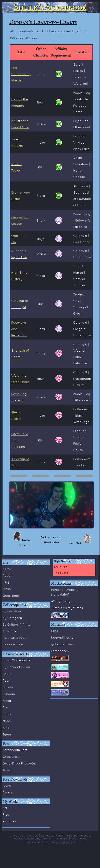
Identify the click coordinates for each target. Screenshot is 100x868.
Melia (7, 701)
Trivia (7, 770)
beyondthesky (62, 637)
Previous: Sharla (26, 543)
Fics (6, 814)
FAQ (6, 582)
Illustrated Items (15, 638)
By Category (12, 618)
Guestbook (11, 596)
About (7, 575)
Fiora (7, 714)
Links (7, 589)
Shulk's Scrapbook (50, 7)
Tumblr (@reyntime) (67, 608)
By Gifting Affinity (17, 624)
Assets (7, 792)
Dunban (9, 694)
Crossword (11, 757)
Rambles (9, 821)
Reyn (6, 680)
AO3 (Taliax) (61, 601)
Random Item (13, 645)
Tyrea (7, 734)
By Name (10, 631)
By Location (12, 611)
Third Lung (61, 573)
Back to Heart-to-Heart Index (51, 540)
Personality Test (15, 750)
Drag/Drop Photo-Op (19, 763)
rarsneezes (60, 651)
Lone (55, 631)
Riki (5, 707)
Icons (7, 786)
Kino (6, 728)
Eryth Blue (61, 567)
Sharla (8, 687)
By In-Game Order (17, 660)
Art (5, 808)
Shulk (7, 674)
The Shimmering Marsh (21, 74)
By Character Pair (17, 667)
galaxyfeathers (63, 644)
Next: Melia (76, 543)
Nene (7, 721)
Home (7, 569)
